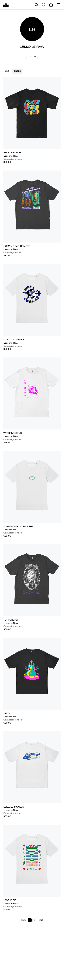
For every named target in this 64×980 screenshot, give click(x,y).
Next (40, 920)
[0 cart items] (51, 5)
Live (7, 71)
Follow (32, 56)
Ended (17, 71)
